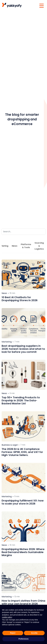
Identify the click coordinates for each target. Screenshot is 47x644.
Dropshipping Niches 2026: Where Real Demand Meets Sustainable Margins (23, 552)
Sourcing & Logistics (39, 246)
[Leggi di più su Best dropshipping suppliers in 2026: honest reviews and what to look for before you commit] (23, 323)
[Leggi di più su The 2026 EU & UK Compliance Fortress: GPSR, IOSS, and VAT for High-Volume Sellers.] (23, 426)
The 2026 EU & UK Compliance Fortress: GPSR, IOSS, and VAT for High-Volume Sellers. (22, 452)
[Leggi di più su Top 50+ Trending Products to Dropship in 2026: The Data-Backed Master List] (23, 375)
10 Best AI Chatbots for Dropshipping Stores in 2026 (20, 299)
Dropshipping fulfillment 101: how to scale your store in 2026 (23, 502)
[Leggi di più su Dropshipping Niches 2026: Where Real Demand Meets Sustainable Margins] (23, 526)
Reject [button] (13, 633)
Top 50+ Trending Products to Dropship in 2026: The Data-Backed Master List (21, 400)
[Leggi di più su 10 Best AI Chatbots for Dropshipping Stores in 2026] (23, 275)
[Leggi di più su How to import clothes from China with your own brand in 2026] (23, 578)
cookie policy (7, 617)
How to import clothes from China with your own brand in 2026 (23, 602)
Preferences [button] (23, 639)
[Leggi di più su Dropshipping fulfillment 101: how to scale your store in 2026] (23, 478)
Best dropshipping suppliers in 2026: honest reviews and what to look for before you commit (23, 349)
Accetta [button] (34, 633)
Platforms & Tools (26, 246)
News (15, 246)
